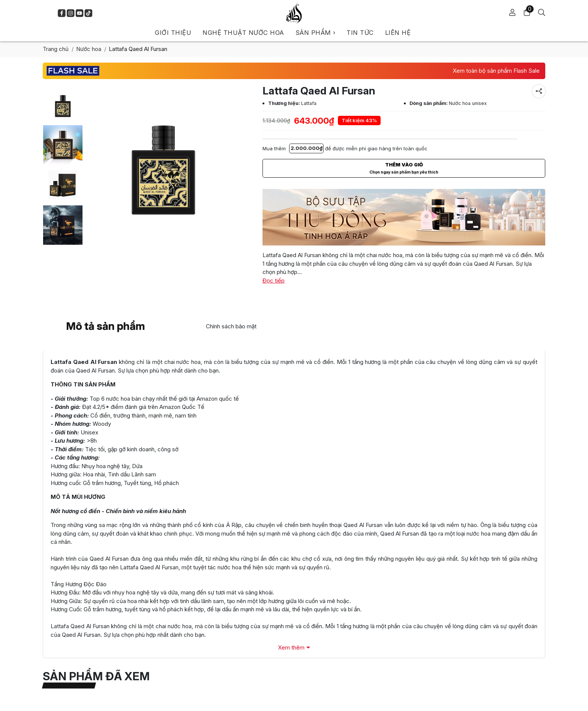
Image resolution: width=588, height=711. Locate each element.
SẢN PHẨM (316, 33)
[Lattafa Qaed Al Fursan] (63, 105)
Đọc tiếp (274, 281)
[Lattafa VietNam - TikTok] (88, 13)
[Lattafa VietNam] (294, 13)
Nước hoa (89, 49)
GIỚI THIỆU (173, 33)
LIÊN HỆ (398, 33)
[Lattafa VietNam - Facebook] (61, 13)
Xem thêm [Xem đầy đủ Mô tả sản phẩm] (291, 647)
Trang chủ (56, 49)
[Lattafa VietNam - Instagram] (70, 13)
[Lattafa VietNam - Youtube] (79, 13)
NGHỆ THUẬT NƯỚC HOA (243, 33)
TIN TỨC (360, 33)
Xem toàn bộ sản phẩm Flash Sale (496, 71)
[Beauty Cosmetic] (404, 217)
